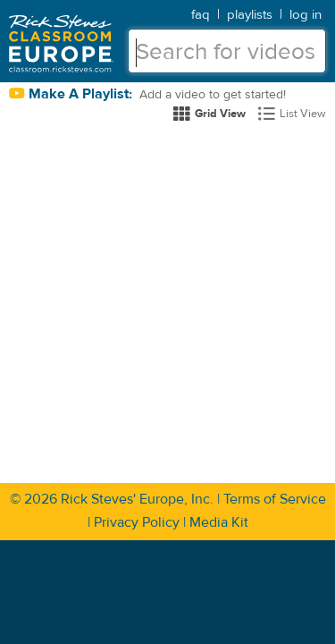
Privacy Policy (137, 522)
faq (201, 15)
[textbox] (227, 51)
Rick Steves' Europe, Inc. (137, 499)
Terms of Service (275, 499)
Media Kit (219, 522)
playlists (250, 15)
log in (306, 15)
